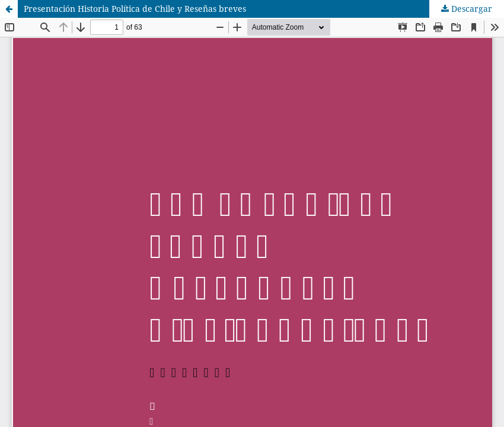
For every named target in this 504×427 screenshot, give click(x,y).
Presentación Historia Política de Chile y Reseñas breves (135, 9)
